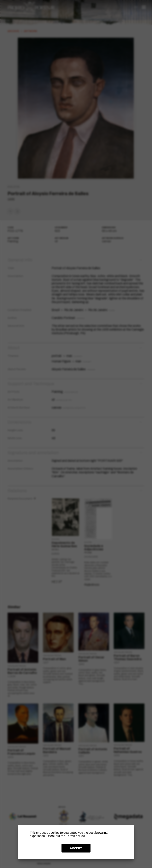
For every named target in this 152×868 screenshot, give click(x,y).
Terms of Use (75, 836)
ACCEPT (76, 848)
